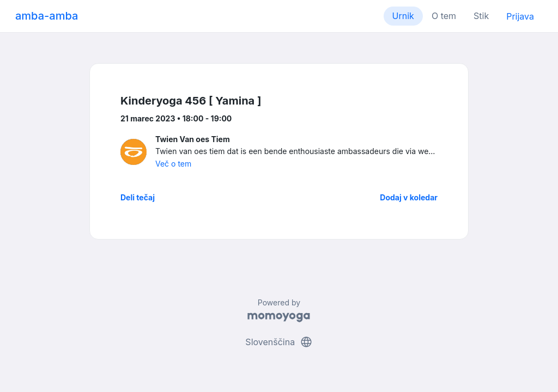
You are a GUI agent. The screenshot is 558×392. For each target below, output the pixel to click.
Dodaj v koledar (409, 197)
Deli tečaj (138, 197)
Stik (481, 16)
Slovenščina (279, 342)
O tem (444, 16)
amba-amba (47, 16)
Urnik (403, 16)
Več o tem (173, 164)
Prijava (520, 16)
